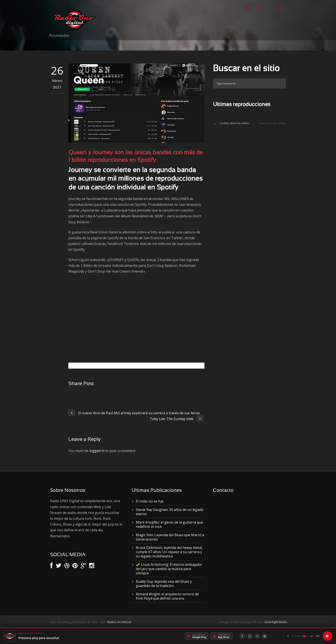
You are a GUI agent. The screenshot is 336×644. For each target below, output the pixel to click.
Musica (278, 9)
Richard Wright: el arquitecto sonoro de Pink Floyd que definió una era (167, 596)
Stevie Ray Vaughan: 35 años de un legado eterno (170, 512)
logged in (97, 451)
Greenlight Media (276, 622)
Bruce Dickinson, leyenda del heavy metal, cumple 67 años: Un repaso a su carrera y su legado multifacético (169, 552)
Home (248, 9)
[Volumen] (300, 636)
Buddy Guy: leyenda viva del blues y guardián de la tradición (164, 584)
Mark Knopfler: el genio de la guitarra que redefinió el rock (169, 524)
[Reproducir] (327, 636)
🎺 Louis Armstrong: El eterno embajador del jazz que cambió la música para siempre (169, 569)
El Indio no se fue (150, 501)
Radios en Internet (119, 622)
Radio (262, 9)
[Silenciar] (318, 636)
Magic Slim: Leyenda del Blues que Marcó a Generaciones (170, 537)
